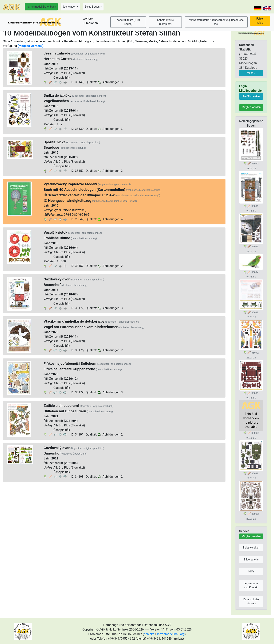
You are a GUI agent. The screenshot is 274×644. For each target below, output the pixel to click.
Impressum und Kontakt (251, 585)
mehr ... (251, 73)
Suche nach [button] (69, 7)
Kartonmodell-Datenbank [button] (41, 7)
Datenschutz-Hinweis (251, 601)
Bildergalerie (251, 560)
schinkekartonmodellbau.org (164, 634)
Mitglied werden (251, 107)
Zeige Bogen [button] (92, 7)
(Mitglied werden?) (31, 46)
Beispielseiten (251, 548)
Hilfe (251, 571)
